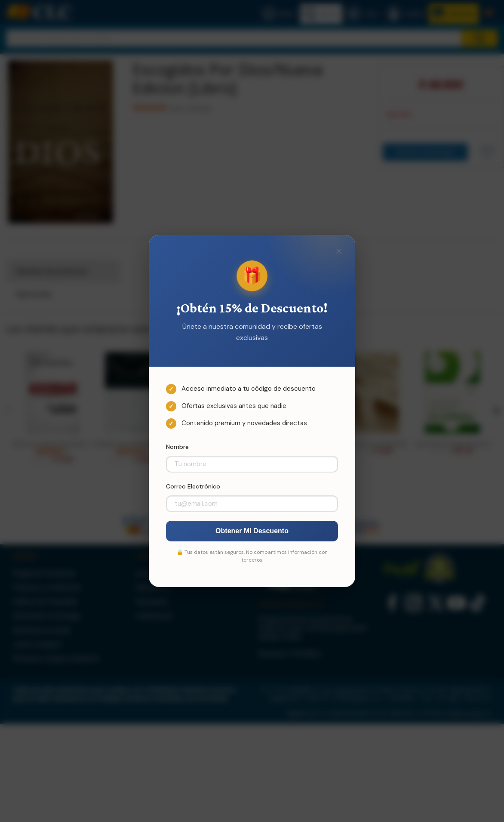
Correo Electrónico (193, 486)
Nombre (177, 447)
